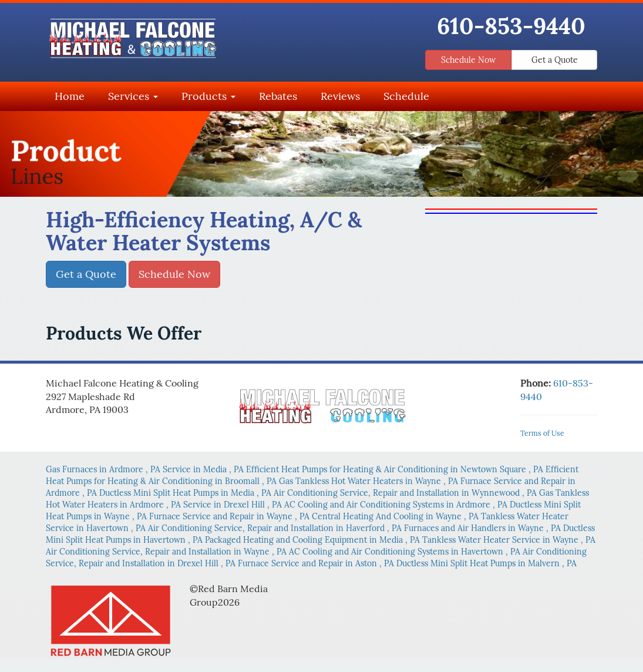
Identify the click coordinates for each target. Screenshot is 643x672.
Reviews (340, 96)
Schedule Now (468, 60)
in (104, 469)
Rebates (278, 96)
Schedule (406, 96)
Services (133, 96)
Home (70, 96)
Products (208, 96)
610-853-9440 (511, 26)
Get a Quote (555, 60)
